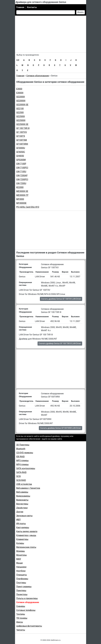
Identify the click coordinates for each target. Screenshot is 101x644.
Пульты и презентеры (27, 598)
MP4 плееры (23, 464)
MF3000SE (21, 203)
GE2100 (20, 109)
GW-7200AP (22, 175)
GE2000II (21, 97)
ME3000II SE (22, 191)
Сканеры (21, 606)
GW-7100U (21, 172)
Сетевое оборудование (38, 76)
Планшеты (22, 575)
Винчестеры (22, 504)
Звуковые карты (24, 516)
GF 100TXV (22, 132)
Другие (20, 512)
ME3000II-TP (22, 195)
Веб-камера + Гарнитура (28, 488)
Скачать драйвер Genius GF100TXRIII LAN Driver (61, 428)
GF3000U (21, 148)
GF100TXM (22, 140)
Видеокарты (22, 500)
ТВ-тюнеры (22, 618)
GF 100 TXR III (23, 128)
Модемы (21, 551)
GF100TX (21, 136)
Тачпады (21, 614)
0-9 (18, 60)
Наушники (21, 567)
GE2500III (21, 120)
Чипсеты (21, 630)
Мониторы (22, 555)
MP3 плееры (23, 461)
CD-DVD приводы (25, 453)
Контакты (32, 7)
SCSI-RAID (21, 480)
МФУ (19, 559)
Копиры (20, 543)
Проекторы (22, 594)
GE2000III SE (22, 105)
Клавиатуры (22, 539)
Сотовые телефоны (26, 610)
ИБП (19, 520)
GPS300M (21, 160)
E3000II (20, 93)
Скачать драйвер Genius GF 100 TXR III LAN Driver (60, 343)
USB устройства (24, 484)
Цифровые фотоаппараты (29, 626)
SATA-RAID (21, 472)
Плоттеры (21, 583)
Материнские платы (26, 547)
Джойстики (22, 508)
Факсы (20, 622)
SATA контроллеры (26, 468)
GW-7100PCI (22, 168)
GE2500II (21, 116)
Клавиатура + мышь (26, 535)
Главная (20, 7)
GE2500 (20, 112)
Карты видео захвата (27, 531)
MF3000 (20, 199)
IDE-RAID (21, 457)
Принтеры (21, 590)
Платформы (22, 579)
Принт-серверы (24, 587)
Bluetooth (21, 449)
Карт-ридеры (23, 527)
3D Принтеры (23, 445)
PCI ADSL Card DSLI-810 (28, 207)
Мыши (20, 563)
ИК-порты (21, 524)
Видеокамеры (23, 496)
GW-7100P (21, 164)
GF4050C (21, 152)
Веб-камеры (22, 492)
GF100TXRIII (22, 144)
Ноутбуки (21, 571)
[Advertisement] (51, 34)
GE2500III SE (22, 124)
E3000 (19, 89)
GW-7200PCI (22, 179)
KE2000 (20, 187)
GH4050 (20, 156)
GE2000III (21, 101)
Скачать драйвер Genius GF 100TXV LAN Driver (61, 299)
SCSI (19, 476)
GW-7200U (21, 183)
